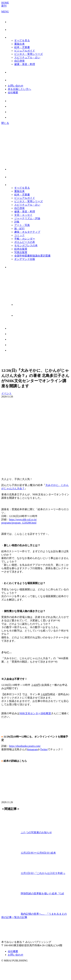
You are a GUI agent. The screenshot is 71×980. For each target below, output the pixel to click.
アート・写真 (22, 225)
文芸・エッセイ (23, 215)
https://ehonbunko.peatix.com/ (25, 746)
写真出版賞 (21, 252)
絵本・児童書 (22, 47)
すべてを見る (22, 40)
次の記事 (22, 917)
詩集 (17, 222)
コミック (19, 235)
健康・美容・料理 (25, 64)
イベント (6, 393)
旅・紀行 (19, 229)
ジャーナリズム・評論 (27, 218)
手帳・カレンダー (25, 239)
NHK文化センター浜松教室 (35, 713)
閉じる (5, 123)
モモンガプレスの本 (26, 245)
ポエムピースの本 (25, 242)
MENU (5, 12)
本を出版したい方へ (19, 89)
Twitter (44, 749)
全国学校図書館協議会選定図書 (32, 256)
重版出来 (19, 44)
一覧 (14, 917)
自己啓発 (19, 61)
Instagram (32, 749)
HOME (5, 3)
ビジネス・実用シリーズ (29, 54)
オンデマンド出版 (25, 259)
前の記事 (6, 917)
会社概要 (13, 92)
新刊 (4, 6)
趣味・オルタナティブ (27, 232)
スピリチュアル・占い (27, 57)
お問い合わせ (16, 86)
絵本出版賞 (21, 249)
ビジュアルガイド (25, 51)
